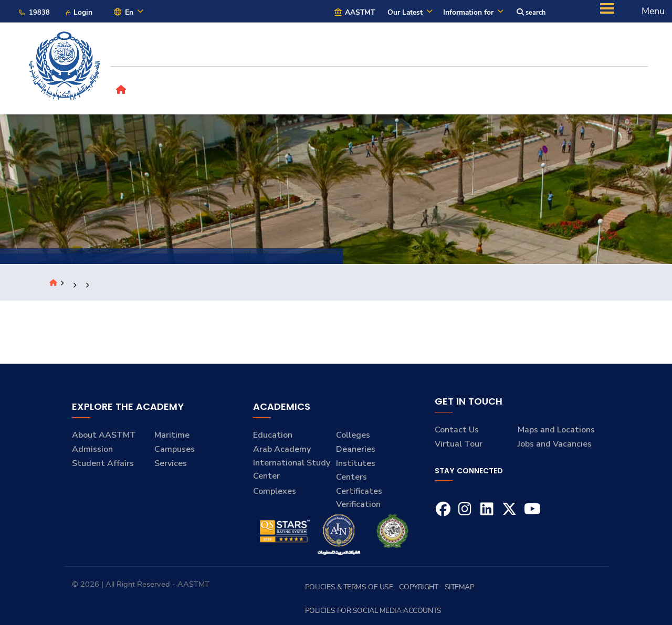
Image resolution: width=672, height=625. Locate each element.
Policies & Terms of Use (369, 590)
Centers (351, 480)
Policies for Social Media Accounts (543, 590)
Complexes (275, 494)
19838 (34, 13)
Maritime (172, 439)
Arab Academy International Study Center (292, 466)
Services (171, 467)
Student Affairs (103, 467)
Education (273, 439)
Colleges (353, 439)
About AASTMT (104, 439)
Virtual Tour (459, 447)
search (530, 13)
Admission (92, 452)
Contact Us (457, 433)
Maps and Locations (556, 433)
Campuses (175, 452)
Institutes (356, 467)
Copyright (429, 590)
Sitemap (465, 590)
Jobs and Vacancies (555, 447)
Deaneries (356, 452)
